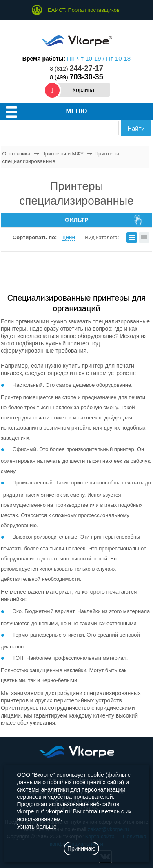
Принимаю (81, 848)
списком (144, 238)
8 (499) (76, 77)
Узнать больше (37, 827)
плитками (132, 238)
